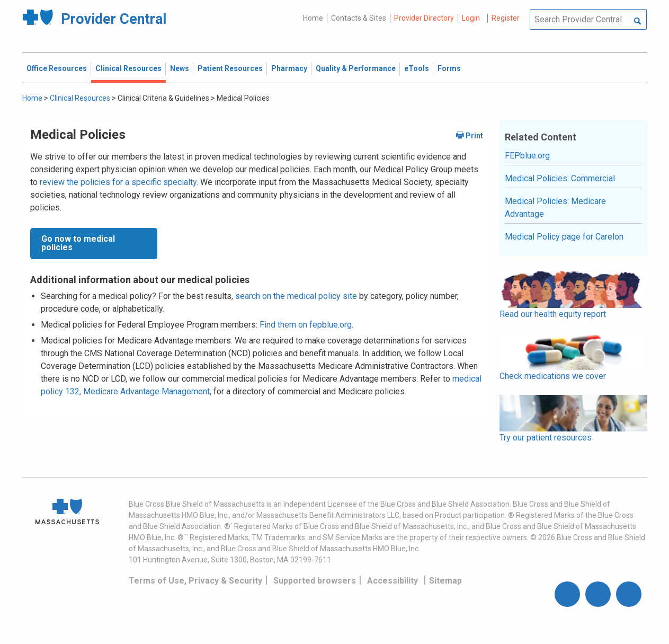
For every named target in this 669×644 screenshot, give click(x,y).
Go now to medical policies (78, 243)
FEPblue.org (527, 156)
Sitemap (445, 581)
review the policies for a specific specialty (118, 182)
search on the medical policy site (296, 296)
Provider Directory (424, 18)
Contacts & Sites (359, 18)
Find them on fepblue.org (306, 325)
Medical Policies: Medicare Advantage (555, 208)
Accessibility (393, 581)
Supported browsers (315, 581)
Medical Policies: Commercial (560, 178)
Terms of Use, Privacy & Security (195, 581)
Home (313, 18)
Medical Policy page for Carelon (564, 237)
